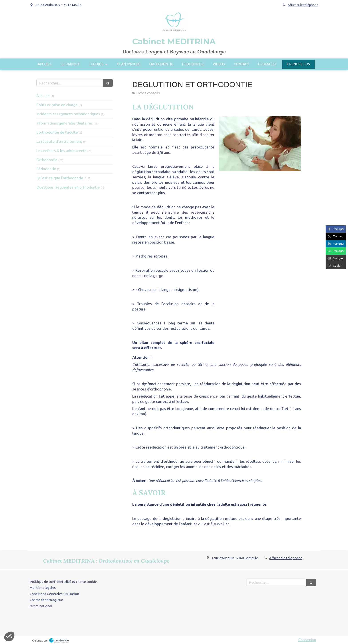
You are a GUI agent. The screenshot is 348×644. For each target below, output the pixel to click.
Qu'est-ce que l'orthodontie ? (61, 178)
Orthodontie (47, 160)
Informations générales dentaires (65, 123)
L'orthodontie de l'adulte (57, 132)
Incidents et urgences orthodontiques (68, 114)
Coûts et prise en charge (57, 105)
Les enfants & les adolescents (61, 151)
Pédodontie (46, 169)
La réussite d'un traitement (59, 141)
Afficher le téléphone (303, 5)
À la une (43, 96)
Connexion (307, 640)
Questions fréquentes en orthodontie (68, 187)
